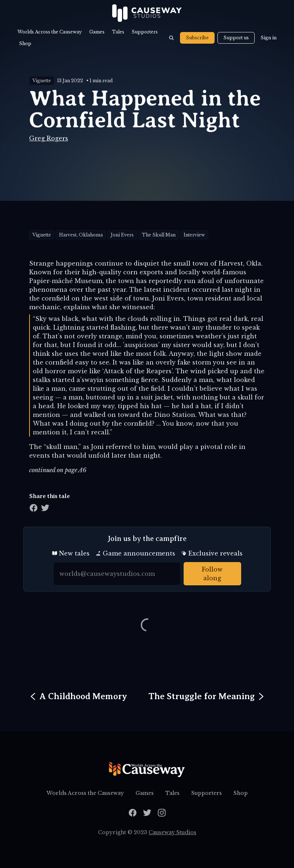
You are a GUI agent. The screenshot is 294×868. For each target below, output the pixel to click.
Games (97, 32)
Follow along (212, 574)
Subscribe (197, 38)
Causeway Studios (173, 832)
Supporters (145, 32)
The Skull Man (159, 235)
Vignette (42, 81)
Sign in (268, 38)
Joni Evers (122, 235)
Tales (118, 32)
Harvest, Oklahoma (81, 235)
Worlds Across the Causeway (50, 32)
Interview (194, 235)
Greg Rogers (49, 138)
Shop (25, 43)
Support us (236, 38)
